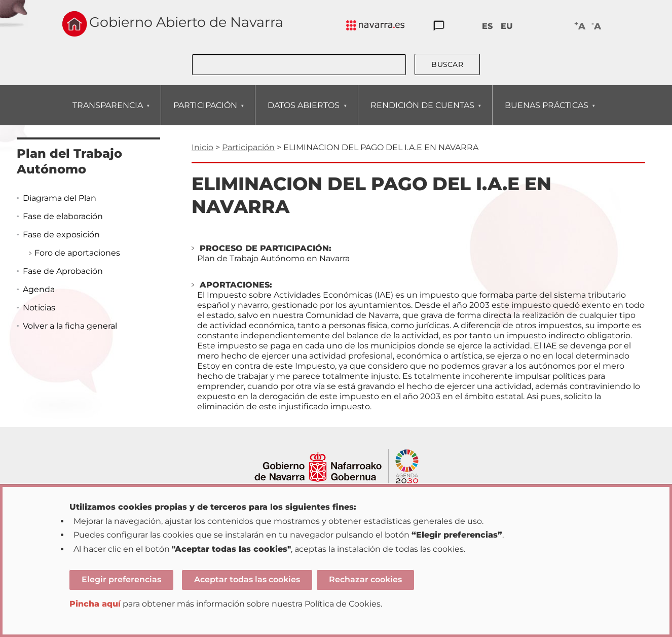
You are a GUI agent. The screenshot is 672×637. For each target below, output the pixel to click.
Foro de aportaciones (77, 253)
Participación (248, 147)
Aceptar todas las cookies (247, 579)
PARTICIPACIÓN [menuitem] (205, 113)
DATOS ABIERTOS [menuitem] (303, 113)
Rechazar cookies (365, 579)
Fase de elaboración (63, 216)
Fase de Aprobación (63, 271)
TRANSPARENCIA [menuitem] (107, 113)
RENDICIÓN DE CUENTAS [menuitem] (422, 113)
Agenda (39, 289)
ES (487, 26)
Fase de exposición (61, 235)
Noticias (39, 308)
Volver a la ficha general (70, 326)
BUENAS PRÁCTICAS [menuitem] (546, 113)
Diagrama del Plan (60, 198)
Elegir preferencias (121, 579)
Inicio (202, 147)
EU (507, 26)
